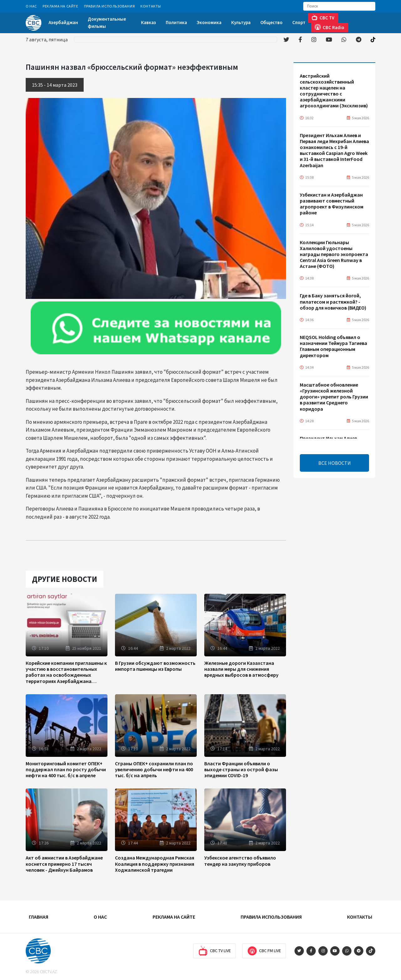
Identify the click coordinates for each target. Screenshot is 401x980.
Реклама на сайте (60, 6)
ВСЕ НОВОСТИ (335, 463)
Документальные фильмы (107, 23)
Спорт (299, 22)
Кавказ (148, 22)
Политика (176, 22)
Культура (241, 22)
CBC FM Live (264, 951)
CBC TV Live (214, 951)
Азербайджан (63, 22)
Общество (271, 22)
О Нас (31, 6)
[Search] (339, 6)
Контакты (151, 6)
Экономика (209, 22)
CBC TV (323, 17)
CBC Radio (329, 27)
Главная (39, 917)
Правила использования (109, 6)
